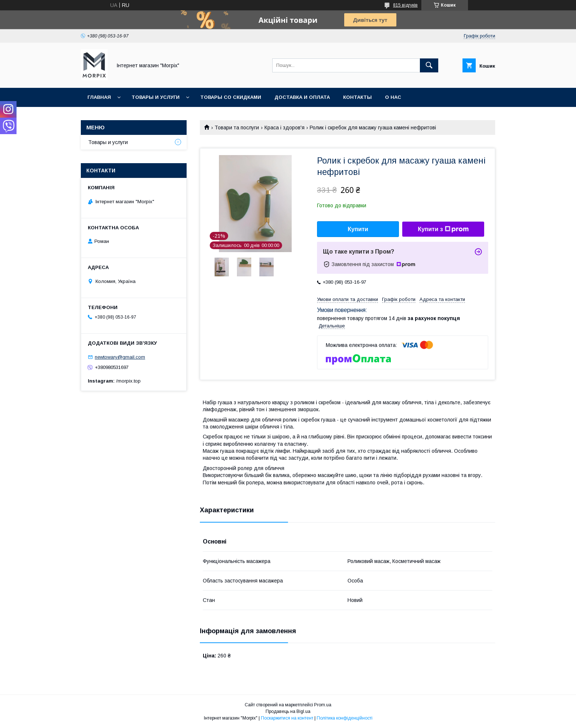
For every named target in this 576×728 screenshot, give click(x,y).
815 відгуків (405, 5)
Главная (99, 97)
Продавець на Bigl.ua (288, 711)
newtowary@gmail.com (120, 357)
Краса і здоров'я (285, 128)
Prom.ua (323, 705)
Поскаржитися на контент (287, 718)
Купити (358, 229)
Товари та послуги (237, 128)
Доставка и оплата (302, 97)
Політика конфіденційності (345, 718)
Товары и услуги (156, 97)
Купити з (443, 229)
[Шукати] (429, 65)
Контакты (357, 97)
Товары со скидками (231, 97)
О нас (393, 97)
